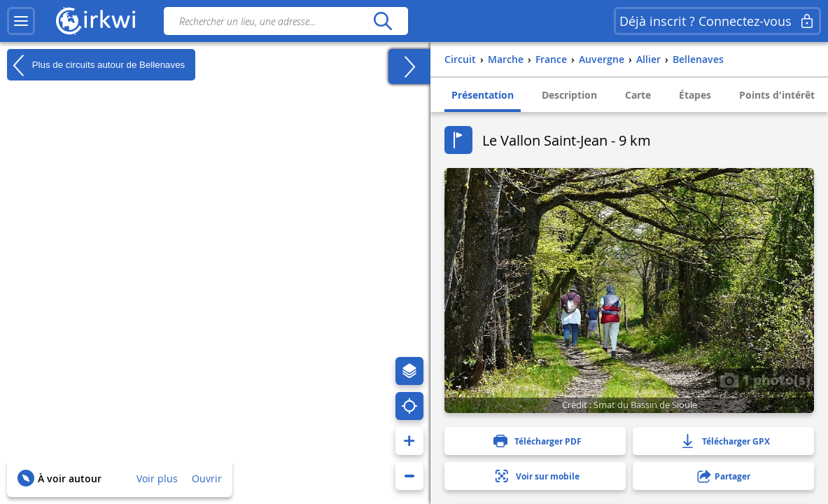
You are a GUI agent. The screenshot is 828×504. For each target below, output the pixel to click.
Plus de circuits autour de (96, 65)
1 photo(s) (765, 379)
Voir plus (157, 478)
